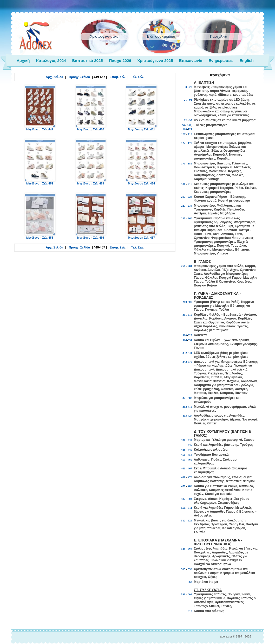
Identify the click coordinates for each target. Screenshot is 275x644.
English (246, 60)
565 (183, 569)
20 (191, 87)
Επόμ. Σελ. (118, 77)
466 (183, 468)
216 (190, 184)
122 (183, 143)
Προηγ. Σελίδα (80, 77)
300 (190, 302)
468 (183, 477)
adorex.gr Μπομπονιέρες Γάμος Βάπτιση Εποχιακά (36, 36)
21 (185, 100)
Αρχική (23, 60)
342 (185, 362)
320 (185, 335)
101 (189, 125)
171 (183, 163)
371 (185, 398)
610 (190, 611)
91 (191, 100)
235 (183, 218)
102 (183, 134)
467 (190, 468)
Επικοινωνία (191, 60)
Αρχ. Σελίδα (54, 77)
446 (183, 450)
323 (190, 335)
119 (190, 134)
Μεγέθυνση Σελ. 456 (91, 216)
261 (183, 266)
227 (183, 206)
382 (190, 398)
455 (183, 460)
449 (190, 450)
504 (190, 499)
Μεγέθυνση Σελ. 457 (141, 216)
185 (190, 163)
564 (190, 549)
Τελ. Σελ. (137, 77)
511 (190, 508)
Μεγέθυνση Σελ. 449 (40, 108)
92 (185, 120)
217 (183, 197)
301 (185, 315)
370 (190, 362)
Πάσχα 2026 (120, 60)
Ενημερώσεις (221, 60)
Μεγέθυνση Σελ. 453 (91, 162)
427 (190, 416)
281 (190, 266)
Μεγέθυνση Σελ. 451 (141, 108)
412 (190, 407)
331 (190, 340)
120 (185, 129)
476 (190, 477)
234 (190, 206)
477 (183, 486)
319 (190, 315)
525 (190, 520)
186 (183, 184)
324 (185, 340)
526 (183, 549)
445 (190, 445)
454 (190, 455)
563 (190, 582)
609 (190, 594)
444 (190, 440)
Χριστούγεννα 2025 (155, 60)
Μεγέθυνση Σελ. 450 (91, 108)
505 (183, 508)
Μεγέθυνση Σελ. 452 (40, 162)
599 (183, 594)
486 (190, 486)
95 (191, 120)
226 (190, 197)
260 (190, 218)
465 (190, 460)
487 (183, 499)
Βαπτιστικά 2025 (87, 60)
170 (190, 143)
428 (183, 440)
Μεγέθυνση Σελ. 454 (141, 162)
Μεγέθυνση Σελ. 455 (40, 216)
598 (190, 569)
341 (190, 353)
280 (185, 302)
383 (185, 407)
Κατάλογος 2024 (51, 60)
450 (183, 455)
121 (190, 129)
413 (185, 416)
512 (183, 520)
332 (185, 353)
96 (183, 125)
